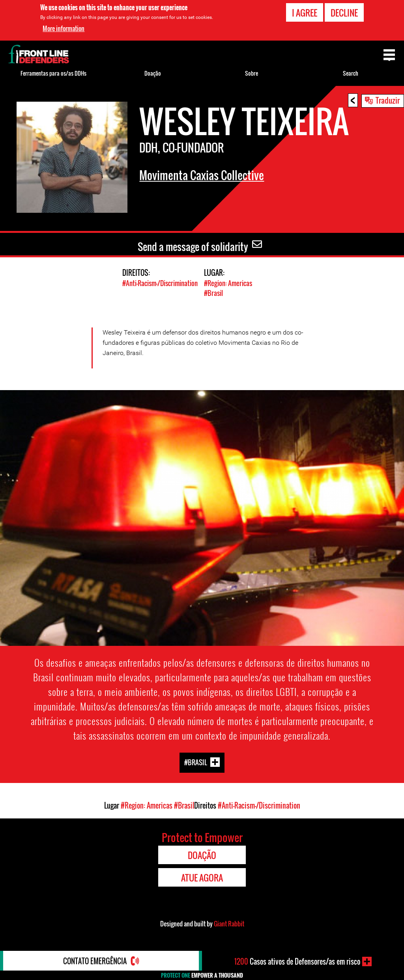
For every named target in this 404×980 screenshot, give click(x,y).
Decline (344, 13)
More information (64, 28)
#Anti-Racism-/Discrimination (160, 283)
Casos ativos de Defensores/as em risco (297, 961)
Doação (153, 73)
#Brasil (213, 293)
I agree (305, 13)
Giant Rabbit (229, 924)
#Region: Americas (228, 283)
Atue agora (202, 878)
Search (351, 73)
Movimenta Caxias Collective (202, 175)
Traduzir (388, 100)
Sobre (252, 73)
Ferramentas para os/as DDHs (53, 73)
